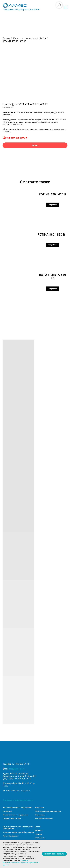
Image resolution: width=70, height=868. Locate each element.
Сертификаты (40, 838)
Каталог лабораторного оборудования (17, 808)
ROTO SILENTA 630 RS (53, 277)
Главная (6, 38)
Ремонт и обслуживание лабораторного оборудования (18, 828)
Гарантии (38, 834)
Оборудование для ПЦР (12, 819)
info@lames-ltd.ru (17, 769)
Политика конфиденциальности (18, 800)
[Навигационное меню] (66, 7)
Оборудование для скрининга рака (48, 811)
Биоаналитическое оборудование (16, 815)
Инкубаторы (40, 808)
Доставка (39, 830)
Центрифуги (30, 38)
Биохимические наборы (44, 819)
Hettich (43, 38)
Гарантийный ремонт (11, 836)
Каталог (17, 38)
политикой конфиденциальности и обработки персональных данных (21, 863)
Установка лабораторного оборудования (18, 832)
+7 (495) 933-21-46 (21, 764)
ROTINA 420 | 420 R (52, 194)
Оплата (38, 827)
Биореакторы (40, 815)
